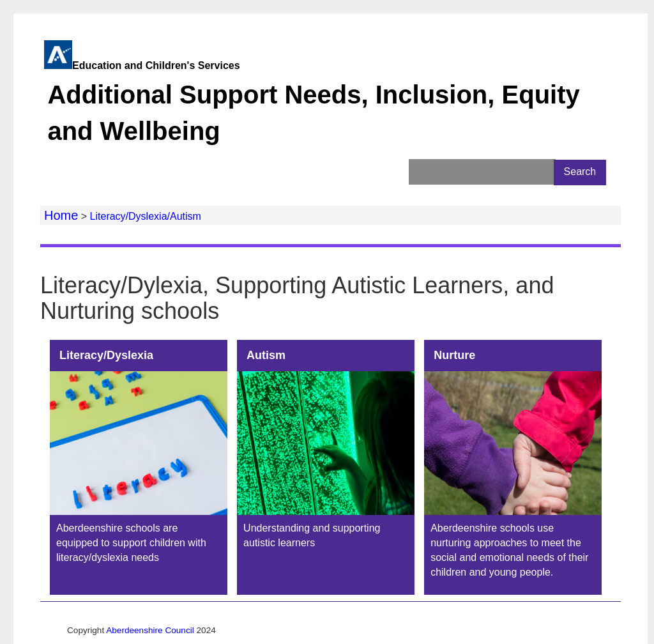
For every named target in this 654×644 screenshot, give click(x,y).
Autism (266, 355)
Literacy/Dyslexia (106, 355)
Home (61, 215)
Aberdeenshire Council (150, 630)
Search (580, 172)
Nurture (454, 355)
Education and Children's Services (323, 106)
